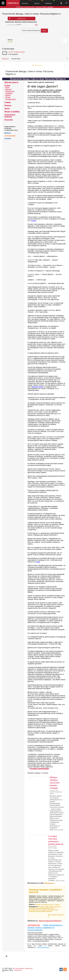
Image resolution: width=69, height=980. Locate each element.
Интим (8, 95)
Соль (40, 910)
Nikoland (18, 970)
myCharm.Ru (34, 925)
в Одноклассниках (10, 136)
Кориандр (49, 911)
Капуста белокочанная (42, 908)
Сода (48, 910)
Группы (38, 2)
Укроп (52, 910)
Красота (8, 89)
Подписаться (22, 19)
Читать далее (59, 830)
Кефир (47, 907)
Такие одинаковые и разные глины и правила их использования (45, 927)
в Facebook (8, 138)
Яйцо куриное (54, 907)
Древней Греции (37, 387)
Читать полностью (43, 947)
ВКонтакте (8, 133)
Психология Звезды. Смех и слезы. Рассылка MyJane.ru (32, 14)
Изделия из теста (48, 904)
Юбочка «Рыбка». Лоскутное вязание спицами (55, 783)
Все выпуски (37, 65)
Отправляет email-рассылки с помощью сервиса (34, 7)
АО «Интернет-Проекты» (23, 968)
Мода (7, 87)
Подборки (50, 2)
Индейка (41, 907)
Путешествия (10, 99)
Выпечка (38, 904)
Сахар (44, 910)
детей (38, 562)
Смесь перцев (41, 911)
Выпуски (27, 2)
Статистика (8, 49)
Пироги (58, 904)
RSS (36, 25)
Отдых (8, 97)
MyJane (10, 42)
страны (34, 221)
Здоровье (9, 93)
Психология (10, 91)
